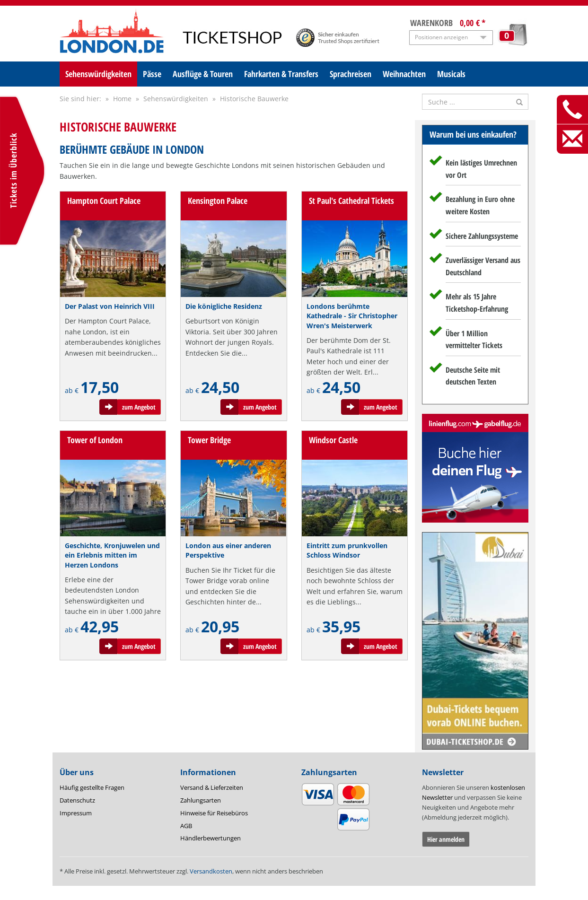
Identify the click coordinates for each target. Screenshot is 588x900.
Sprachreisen (351, 74)
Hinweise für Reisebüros (214, 813)
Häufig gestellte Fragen (92, 787)
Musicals (451, 74)
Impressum (76, 813)
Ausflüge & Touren (203, 74)
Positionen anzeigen (441, 37)
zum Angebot (139, 407)
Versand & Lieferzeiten (212, 787)
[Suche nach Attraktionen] (475, 102)
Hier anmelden (446, 839)
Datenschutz (77, 800)
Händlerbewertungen (211, 838)
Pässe (152, 74)
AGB (186, 826)
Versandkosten (211, 871)
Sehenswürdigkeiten (98, 74)
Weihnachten (404, 74)
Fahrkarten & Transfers (281, 74)
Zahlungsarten (201, 800)
